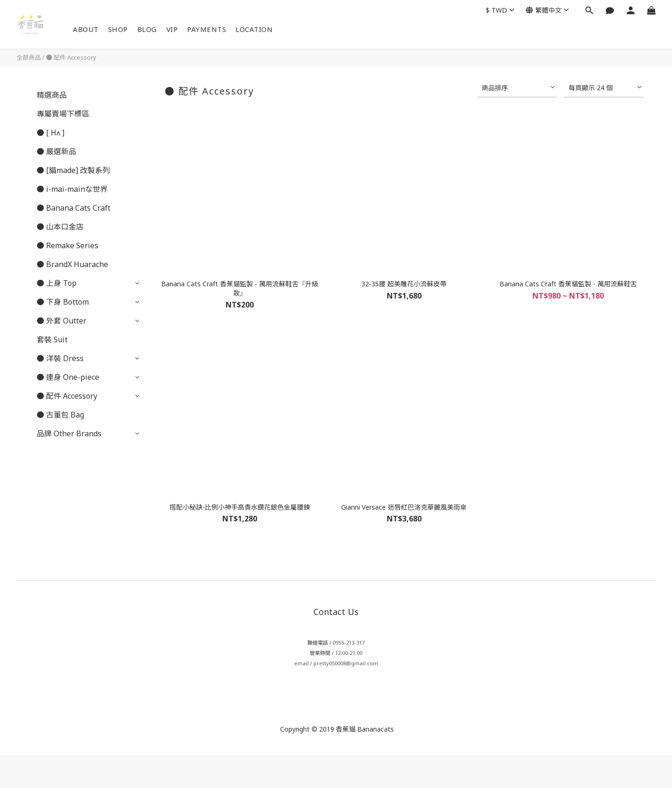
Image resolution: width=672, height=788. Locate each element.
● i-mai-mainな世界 (72, 189)
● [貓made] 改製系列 (73, 170)
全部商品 (29, 57)
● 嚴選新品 (56, 151)
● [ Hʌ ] (51, 133)
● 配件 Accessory (71, 57)
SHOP (118, 29)
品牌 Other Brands (69, 433)
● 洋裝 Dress (60, 358)
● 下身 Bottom (63, 302)
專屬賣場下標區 (63, 114)
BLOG (147, 29)
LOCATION (254, 29)
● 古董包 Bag (60, 415)
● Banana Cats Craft (74, 208)
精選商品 (52, 95)
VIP (172, 29)
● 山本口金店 (60, 227)
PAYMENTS (207, 29)
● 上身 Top (57, 283)
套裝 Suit (52, 339)
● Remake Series (67, 245)
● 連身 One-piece (68, 377)
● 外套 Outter (62, 321)
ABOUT (86, 29)
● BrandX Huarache (72, 264)
